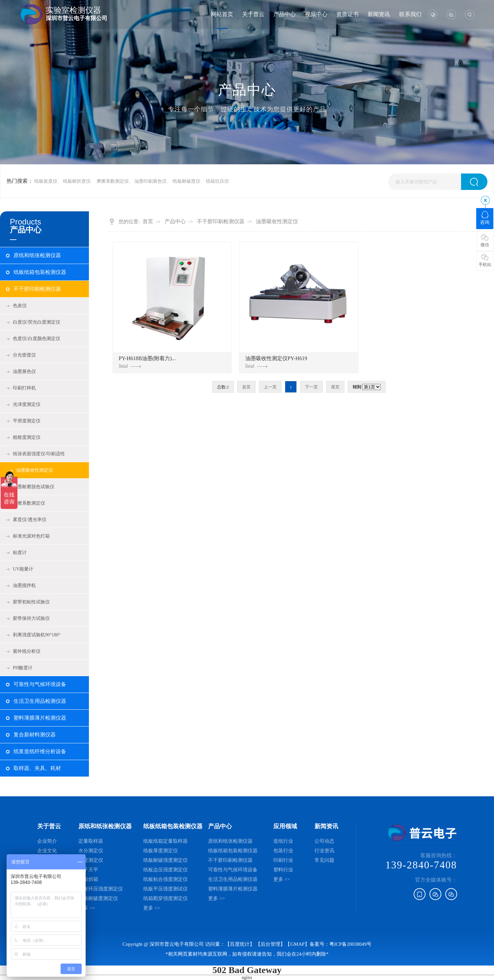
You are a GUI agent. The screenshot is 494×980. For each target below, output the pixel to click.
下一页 (311, 387)
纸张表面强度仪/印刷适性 (39, 454)
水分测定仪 (91, 851)
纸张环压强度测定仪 (101, 889)
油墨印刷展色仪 (151, 181)
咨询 (485, 218)
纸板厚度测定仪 (161, 851)
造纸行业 (283, 841)
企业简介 (47, 841)
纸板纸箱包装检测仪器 (40, 272)
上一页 (270, 387)
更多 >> (87, 908)
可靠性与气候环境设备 (40, 684)
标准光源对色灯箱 (31, 536)
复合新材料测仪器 (35, 735)
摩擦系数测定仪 (113, 181)
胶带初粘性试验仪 (31, 602)
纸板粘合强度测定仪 (165, 879)
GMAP (297, 944)
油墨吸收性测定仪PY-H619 (276, 362)
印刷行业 (283, 860)
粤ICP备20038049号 (350, 944)
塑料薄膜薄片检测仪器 (40, 718)
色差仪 (20, 306)
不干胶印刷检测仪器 (37, 289)
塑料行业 (283, 870)
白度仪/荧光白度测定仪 (37, 322)
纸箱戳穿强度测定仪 (165, 898)
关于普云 (253, 14)
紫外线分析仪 (27, 651)
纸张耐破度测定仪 (98, 898)
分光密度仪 (24, 355)
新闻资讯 (379, 14)
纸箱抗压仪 (217, 181)
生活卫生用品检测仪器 (40, 701)
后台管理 (270, 944)
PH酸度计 (23, 668)
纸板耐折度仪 (77, 181)
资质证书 (347, 14)
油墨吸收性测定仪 (35, 470)
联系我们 (410, 14)
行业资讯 (324, 851)
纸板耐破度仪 (186, 181)
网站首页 (222, 14)
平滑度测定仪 (27, 421)
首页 (148, 222)
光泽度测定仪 (27, 404)
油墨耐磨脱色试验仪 (34, 487)
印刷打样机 (24, 388)
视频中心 (316, 14)
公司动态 (324, 841)
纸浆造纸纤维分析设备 (40, 751)
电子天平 (88, 870)
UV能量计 (23, 569)
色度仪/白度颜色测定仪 (37, 339)
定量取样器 (91, 841)
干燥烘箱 (88, 879)
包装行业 (283, 851)
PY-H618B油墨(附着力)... (147, 362)
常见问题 (324, 860)
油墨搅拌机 (24, 585)
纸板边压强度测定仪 (165, 870)
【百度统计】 (240, 944)
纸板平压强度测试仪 (165, 889)
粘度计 (20, 553)
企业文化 (47, 851)
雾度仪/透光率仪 (30, 520)
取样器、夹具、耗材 (37, 768)
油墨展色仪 (24, 371)
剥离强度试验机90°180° (37, 635)
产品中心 (285, 14)
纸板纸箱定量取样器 (165, 841)
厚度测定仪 (91, 860)
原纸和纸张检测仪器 (37, 255)
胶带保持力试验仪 (31, 618)
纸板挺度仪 (46, 181)
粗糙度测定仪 (27, 437)
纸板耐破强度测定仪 (165, 860)
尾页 (335, 387)
